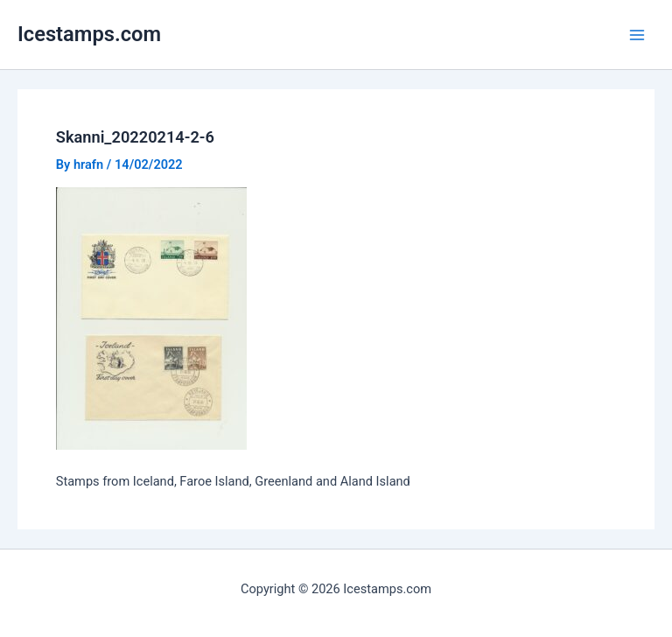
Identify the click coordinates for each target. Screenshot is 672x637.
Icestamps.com (89, 34)
